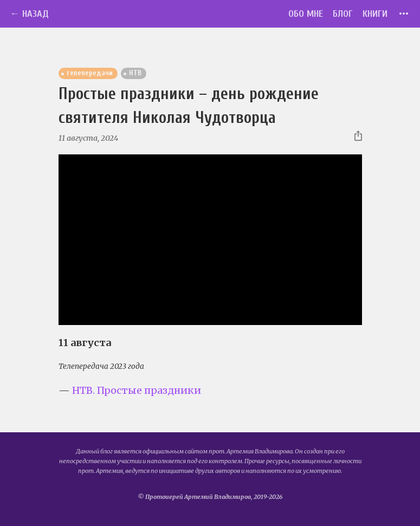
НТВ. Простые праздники (137, 390)
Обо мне (306, 14)
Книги (375, 14)
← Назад (29, 14)
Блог (343, 14)
